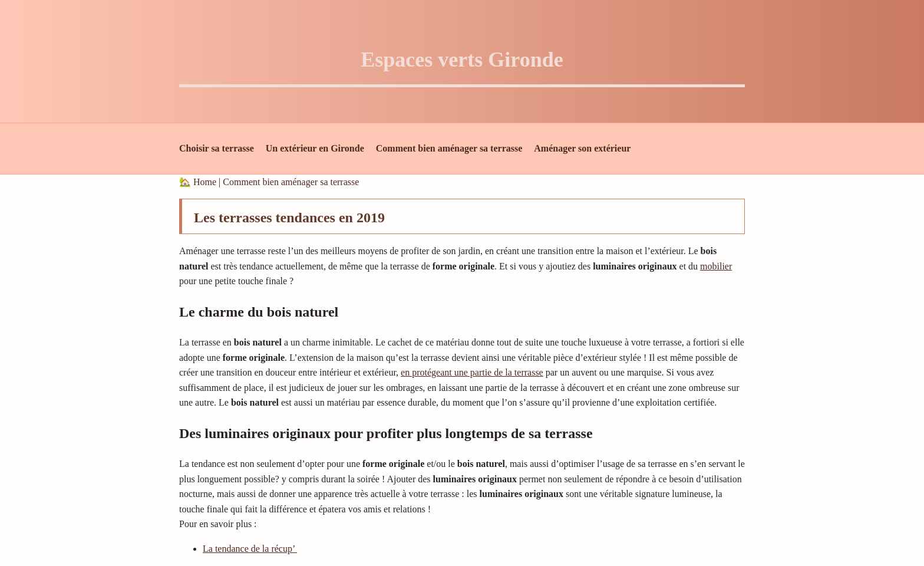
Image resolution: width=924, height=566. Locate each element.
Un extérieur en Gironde (315, 148)
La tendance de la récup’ (250, 549)
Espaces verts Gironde (462, 60)
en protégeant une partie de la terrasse (472, 372)
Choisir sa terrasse (217, 148)
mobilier (716, 266)
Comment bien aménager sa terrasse (449, 148)
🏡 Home (199, 182)
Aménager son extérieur (582, 148)
